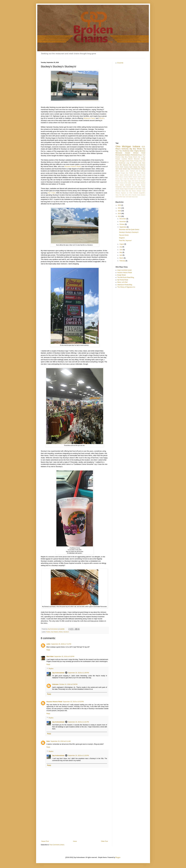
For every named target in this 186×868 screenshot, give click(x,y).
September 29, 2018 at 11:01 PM (78, 722)
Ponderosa (126, 151)
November (123, 222)
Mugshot (122, 238)
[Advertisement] (75, 821)
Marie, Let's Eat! (122, 282)
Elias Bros (125, 157)
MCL (121, 165)
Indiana (136, 146)
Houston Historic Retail (73, 166)
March (122, 258)
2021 (120, 208)
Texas (117, 195)
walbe (48, 644)
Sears (144, 191)
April (121, 255)
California (126, 175)
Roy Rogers (142, 167)
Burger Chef (142, 155)
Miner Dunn (136, 185)
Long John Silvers (132, 163)
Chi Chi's (139, 175)
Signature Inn (125, 193)
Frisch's (135, 157)
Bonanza (142, 151)
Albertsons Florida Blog (125, 285)
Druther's (118, 157)
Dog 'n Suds (123, 179)
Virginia (143, 169)
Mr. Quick (135, 187)
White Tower (122, 197)
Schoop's (139, 191)
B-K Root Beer (141, 171)
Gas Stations (55, 632)
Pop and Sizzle (124, 235)
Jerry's (133, 183)
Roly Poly (128, 191)
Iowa (141, 161)
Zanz (136, 197)
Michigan (126, 146)
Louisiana (124, 159)
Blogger (118, 857)
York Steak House (130, 197)
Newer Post (45, 841)
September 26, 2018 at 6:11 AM (61, 741)
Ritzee (123, 191)
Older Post (105, 841)
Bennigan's (123, 161)
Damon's (135, 177)
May (121, 252)
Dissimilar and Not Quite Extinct (129, 230)
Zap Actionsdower (58, 673)
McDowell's (128, 185)
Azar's (117, 161)
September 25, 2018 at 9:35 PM (64, 656)
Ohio (118, 146)
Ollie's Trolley (142, 187)
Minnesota (119, 153)
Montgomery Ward (120, 187)
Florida (130, 157)
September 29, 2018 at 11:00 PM (78, 673)
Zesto (117, 171)
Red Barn (118, 191)
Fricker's (143, 179)
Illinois (61, 632)
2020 (120, 211)
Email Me (120, 63)
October (122, 224)
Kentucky (125, 149)
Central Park (133, 175)
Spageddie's (142, 193)
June (121, 250)
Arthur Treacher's (130, 171)
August (122, 244)
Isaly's (129, 183)
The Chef (122, 195)
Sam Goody (119, 169)
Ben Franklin (130, 173)
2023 (120, 205)
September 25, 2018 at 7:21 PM (61, 644)
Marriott (130, 159)
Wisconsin (137, 159)
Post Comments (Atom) (57, 845)
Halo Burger (124, 181)
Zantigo (143, 159)
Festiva (48, 632)
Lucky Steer (142, 163)
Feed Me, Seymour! (125, 241)
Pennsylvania (120, 155)
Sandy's (125, 169)
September (123, 227)
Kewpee (118, 159)
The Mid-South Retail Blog (126, 277)
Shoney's (118, 193)
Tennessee (134, 155)
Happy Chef (131, 181)
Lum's (117, 165)
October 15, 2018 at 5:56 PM (68, 684)
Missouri (143, 185)
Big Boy (133, 149)
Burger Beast (122, 275)
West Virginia (135, 151)
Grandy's (118, 181)
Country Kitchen (128, 177)
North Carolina (124, 167)
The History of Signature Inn (126, 287)
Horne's (118, 183)
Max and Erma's (134, 165)
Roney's (134, 191)
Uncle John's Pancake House (133, 195)
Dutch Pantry (130, 161)
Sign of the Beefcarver (134, 169)
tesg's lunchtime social (125, 270)
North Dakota (133, 167)
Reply (48, 650)
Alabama (122, 171)
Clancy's (121, 177)
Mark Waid (50, 656)
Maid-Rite (138, 183)
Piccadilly (131, 189)
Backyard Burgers (120, 173)
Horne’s (102, 118)
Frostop (137, 161)
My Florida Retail (123, 280)
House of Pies (124, 183)
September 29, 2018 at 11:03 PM (78, 756)
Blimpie (143, 173)
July (121, 247)
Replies (51, 669)
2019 (120, 214)
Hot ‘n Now (52, 193)
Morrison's (129, 187)
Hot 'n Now (142, 157)
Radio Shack (142, 189)
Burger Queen (119, 175)
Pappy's (126, 189)
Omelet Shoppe (120, 189)
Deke (48, 741)
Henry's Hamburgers (140, 181)
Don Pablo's (130, 179)
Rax (144, 149)
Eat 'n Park (137, 179)
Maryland (126, 165)
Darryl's (140, 177)
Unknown (55, 684)
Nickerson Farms (90, 118)
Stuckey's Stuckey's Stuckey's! (129, 232)
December (123, 219)
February (122, 261)
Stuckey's (66, 632)
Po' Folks (136, 189)
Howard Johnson (132, 153)
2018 (120, 216)
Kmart (143, 153)
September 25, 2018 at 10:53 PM (73, 702)
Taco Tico (119, 151)
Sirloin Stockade (134, 193)
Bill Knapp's (137, 173)
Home (75, 841)
